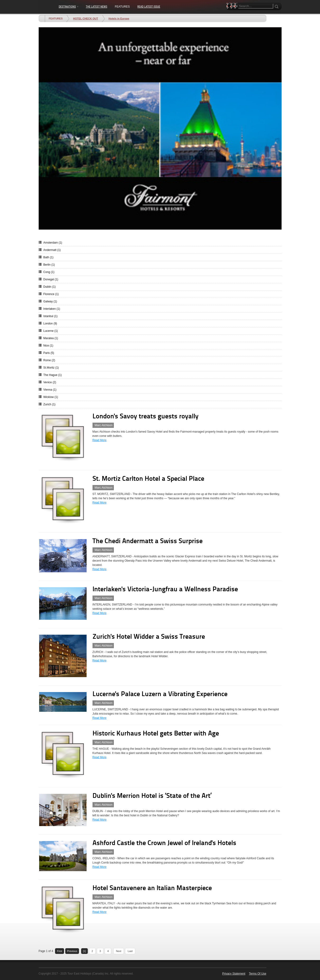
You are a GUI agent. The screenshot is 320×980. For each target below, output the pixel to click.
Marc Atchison (104, 425)
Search (230, 14)
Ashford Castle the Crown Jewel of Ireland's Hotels (164, 843)
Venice (50, 382)
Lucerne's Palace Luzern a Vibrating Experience (160, 694)
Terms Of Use (257, 974)
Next (119, 951)
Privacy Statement (234, 974)
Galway (50, 301)
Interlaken (52, 309)
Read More (100, 440)
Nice (48, 346)
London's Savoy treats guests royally (146, 417)
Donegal (51, 279)
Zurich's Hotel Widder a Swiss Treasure (149, 637)
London (50, 324)
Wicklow (51, 397)
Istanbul (51, 316)
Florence (51, 294)
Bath (49, 257)
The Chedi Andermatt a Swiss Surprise (148, 541)
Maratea (51, 338)
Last (130, 951)
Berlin (49, 265)
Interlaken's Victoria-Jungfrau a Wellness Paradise (165, 590)
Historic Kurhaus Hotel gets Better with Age (156, 734)
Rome (49, 360)
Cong (49, 272)
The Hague (53, 375)
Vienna (50, 390)
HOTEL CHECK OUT (86, 18)
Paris (49, 353)
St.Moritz (51, 368)
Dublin (50, 287)
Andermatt (52, 250)
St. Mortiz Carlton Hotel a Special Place (148, 479)
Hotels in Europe (119, 18)
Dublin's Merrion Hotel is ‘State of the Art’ (152, 796)
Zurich (49, 404)
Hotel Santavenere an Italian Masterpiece (152, 888)
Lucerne (51, 331)
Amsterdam (53, 243)
